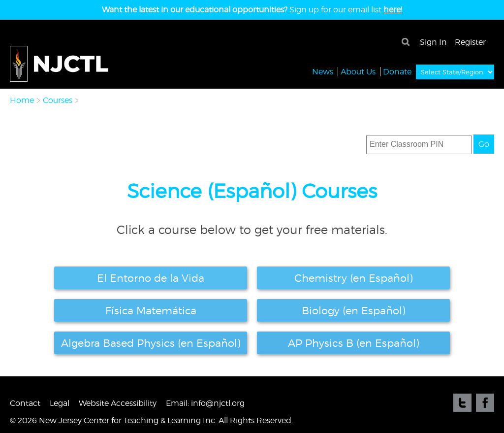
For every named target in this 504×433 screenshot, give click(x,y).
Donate (397, 71)
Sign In (433, 42)
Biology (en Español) (354, 310)
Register (470, 42)
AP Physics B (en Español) (354, 343)
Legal (60, 403)
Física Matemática (151, 310)
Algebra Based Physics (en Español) (151, 343)
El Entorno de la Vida (151, 278)
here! (393, 10)
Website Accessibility (118, 403)
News (323, 71)
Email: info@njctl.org (205, 403)
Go (484, 144)
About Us (358, 71)
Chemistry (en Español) (354, 278)
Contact (25, 403)
